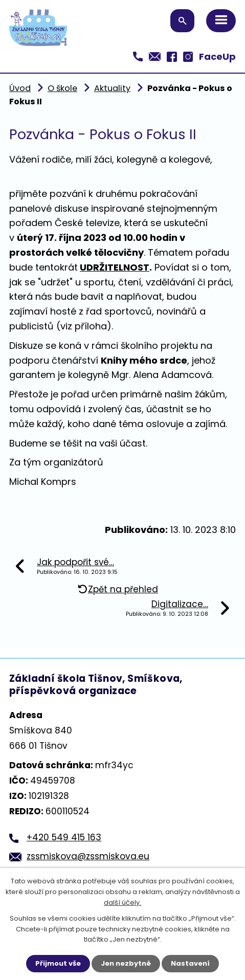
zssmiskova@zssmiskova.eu (88, 856)
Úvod (20, 88)
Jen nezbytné (126, 963)
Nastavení (190, 963)
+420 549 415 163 (64, 837)
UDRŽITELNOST (115, 267)
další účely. (122, 903)
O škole (62, 88)
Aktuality (112, 88)
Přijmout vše (58, 963)
